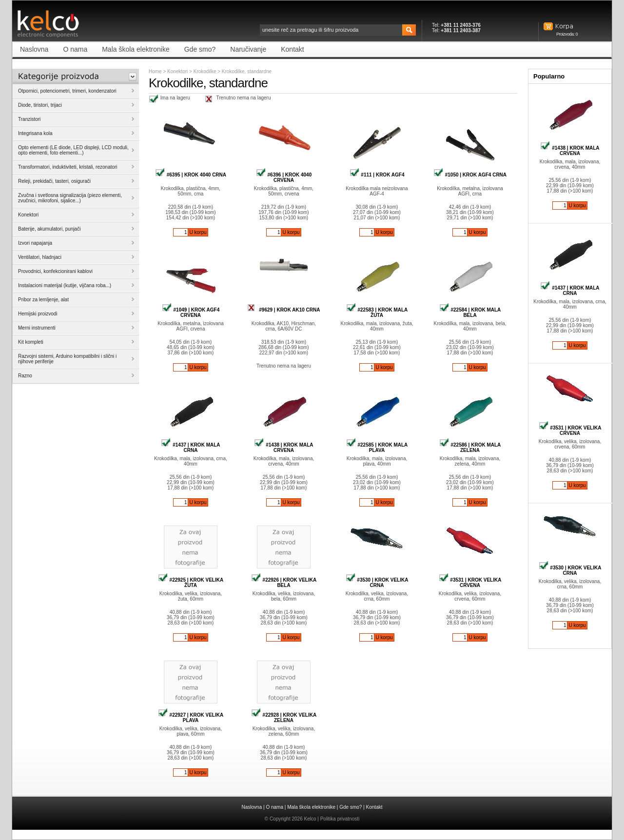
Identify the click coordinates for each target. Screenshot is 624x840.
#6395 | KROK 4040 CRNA (191, 175)
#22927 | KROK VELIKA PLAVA (191, 718)
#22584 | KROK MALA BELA (470, 313)
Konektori (177, 71)
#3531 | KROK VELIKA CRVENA (470, 583)
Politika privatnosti (340, 819)
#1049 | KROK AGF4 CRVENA (191, 313)
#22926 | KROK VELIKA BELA (284, 583)
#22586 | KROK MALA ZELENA (470, 448)
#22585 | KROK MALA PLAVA (377, 448)
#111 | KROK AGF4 (377, 175)
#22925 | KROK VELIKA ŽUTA (191, 583)
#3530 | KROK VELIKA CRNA (377, 583)
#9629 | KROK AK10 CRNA (283, 310)
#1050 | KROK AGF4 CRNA (470, 175)
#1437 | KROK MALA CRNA (190, 448)
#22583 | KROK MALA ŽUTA (377, 313)
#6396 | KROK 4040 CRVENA (284, 177)
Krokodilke (205, 71)
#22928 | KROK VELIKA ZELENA (284, 718)
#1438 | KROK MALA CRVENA (283, 448)
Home (155, 71)
